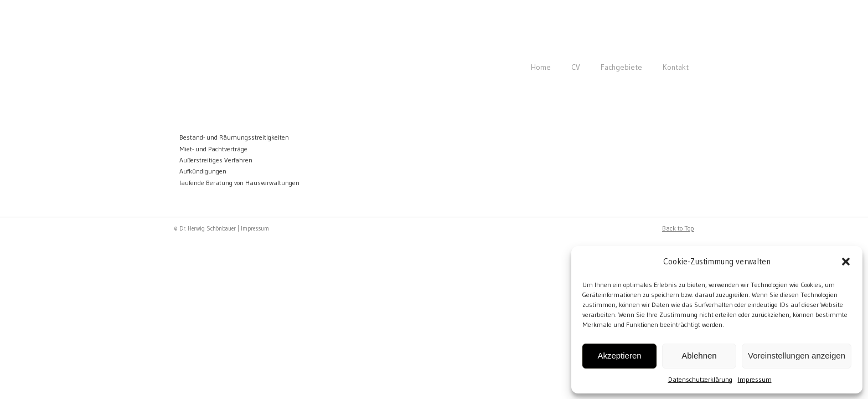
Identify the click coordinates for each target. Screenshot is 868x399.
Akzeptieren (619, 355)
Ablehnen (699, 355)
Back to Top (678, 228)
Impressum (755, 379)
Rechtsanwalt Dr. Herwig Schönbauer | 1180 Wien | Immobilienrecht (318, 37)
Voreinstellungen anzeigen (797, 355)
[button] (846, 262)
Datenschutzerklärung (700, 379)
